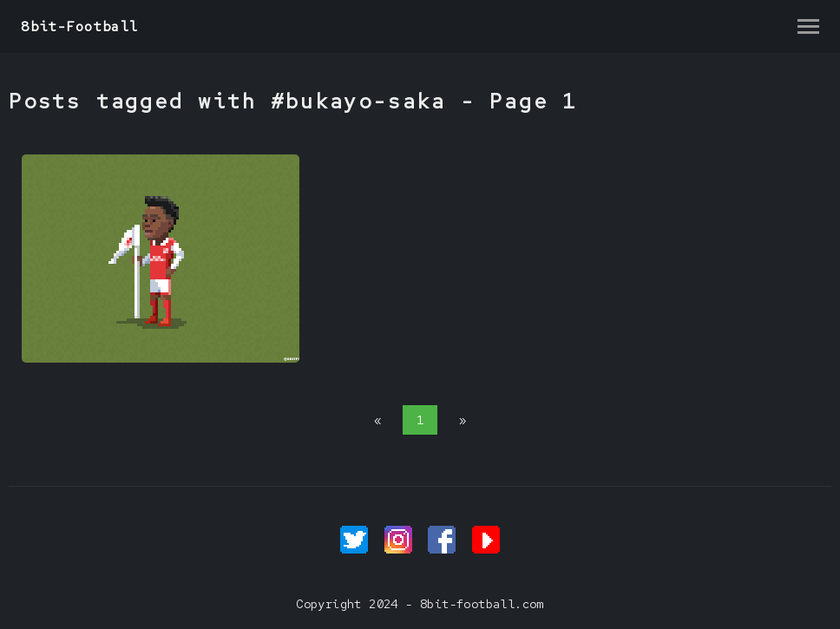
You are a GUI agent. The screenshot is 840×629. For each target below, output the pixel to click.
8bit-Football (79, 26)
